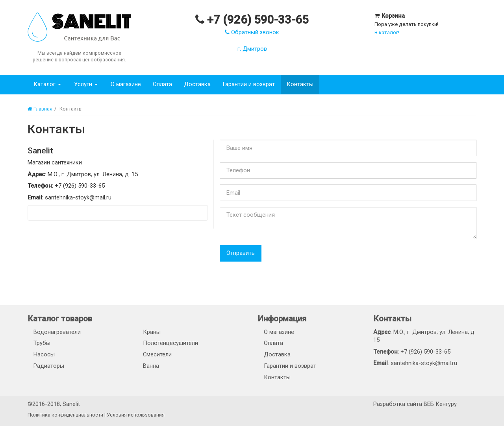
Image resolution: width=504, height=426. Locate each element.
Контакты (298, 85)
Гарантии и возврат (246, 85)
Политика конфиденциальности (65, 415)
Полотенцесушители (170, 343)
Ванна (151, 366)
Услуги (85, 85)
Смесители (157, 354)
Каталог (47, 85)
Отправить (241, 253)
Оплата (160, 85)
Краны (152, 332)
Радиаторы (49, 366)
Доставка (195, 85)
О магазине (123, 85)
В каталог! (387, 32)
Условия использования (136, 415)
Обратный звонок (252, 32)
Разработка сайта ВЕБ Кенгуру (415, 404)
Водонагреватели (57, 332)
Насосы (44, 354)
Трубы (42, 343)
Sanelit (71, 404)
